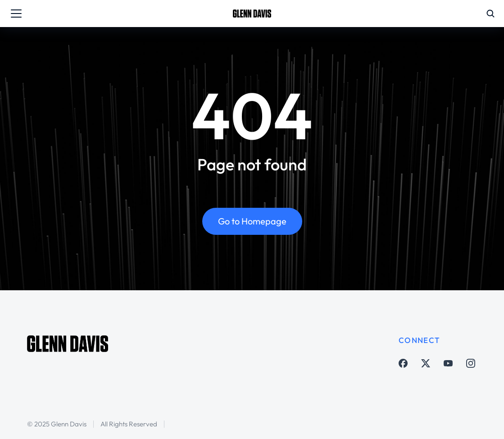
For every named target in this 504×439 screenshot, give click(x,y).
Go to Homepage (252, 221)
